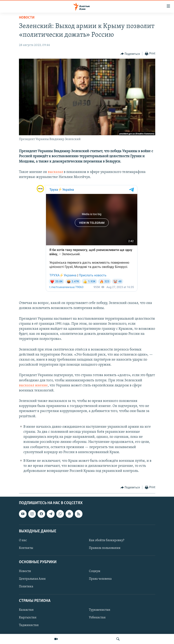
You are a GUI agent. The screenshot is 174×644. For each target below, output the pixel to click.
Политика (26, 587)
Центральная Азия (32, 579)
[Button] (130, 54)
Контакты (26, 548)
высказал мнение (33, 385)
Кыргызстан (28, 618)
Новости (27, 18)
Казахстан (26, 610)
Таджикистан (29, 625)
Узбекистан (97, 618)
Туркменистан (100, 610)
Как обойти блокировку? (107, 540)
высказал (55, 172)
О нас (23, 540)
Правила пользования (105, 548)
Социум (95, 571)
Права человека (100, 579)
